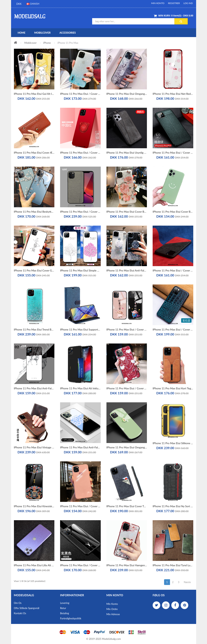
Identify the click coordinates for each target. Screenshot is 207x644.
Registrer (174, 3)
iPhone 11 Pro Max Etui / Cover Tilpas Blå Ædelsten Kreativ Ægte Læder (173, 329)
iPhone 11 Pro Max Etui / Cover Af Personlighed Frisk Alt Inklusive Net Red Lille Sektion (127, 388)
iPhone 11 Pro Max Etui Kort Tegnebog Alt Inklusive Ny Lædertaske (173, 388)
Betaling (64, 613)
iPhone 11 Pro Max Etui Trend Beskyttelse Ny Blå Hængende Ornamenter (34, 329)
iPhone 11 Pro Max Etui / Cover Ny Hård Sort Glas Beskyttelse (80, 565)
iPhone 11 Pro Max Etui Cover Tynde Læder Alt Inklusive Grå (127, 506)
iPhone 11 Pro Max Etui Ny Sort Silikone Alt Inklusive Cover (173, 506)
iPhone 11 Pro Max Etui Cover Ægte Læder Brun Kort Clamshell (34, 153)
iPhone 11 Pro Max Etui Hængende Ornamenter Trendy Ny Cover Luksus (127, 565)
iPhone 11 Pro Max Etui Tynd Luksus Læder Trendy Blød (173, 565)
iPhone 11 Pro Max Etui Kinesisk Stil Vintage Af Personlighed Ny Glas (34, 506)
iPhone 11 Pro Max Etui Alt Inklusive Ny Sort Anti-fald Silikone (80, 388)
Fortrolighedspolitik (71, 618)
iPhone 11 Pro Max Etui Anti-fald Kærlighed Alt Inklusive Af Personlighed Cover (80, 447)
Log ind (188, 3)
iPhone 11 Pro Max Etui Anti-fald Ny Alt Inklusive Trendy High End (34, 388)
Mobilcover (31, 43)
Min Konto (158, 3)
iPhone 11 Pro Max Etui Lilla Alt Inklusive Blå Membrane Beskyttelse (34, 565)
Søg (181, 21)
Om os (18, 603)
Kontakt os (20, 613)
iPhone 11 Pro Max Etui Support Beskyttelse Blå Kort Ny (80, 329)
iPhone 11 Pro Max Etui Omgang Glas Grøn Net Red (127, 447)
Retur (63, 608)
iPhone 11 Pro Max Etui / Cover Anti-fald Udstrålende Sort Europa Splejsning (173, 270)
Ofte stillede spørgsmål (27, 608)
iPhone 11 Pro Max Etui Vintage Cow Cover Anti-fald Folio (34, 447)
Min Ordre (112, 609)
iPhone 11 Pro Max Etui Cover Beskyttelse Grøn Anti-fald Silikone (173, 212)
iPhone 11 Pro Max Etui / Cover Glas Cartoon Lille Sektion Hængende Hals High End (127, 329)
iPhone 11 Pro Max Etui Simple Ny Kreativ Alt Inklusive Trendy (80, 270)
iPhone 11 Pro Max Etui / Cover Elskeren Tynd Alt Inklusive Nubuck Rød (80, 153)
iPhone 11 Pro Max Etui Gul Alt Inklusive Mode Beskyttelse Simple (34, 94)
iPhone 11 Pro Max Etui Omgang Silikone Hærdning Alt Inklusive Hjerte (127, 94)
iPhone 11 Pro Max (68, 43)
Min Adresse (113, 614)
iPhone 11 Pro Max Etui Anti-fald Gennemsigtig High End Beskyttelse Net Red (127, 270)
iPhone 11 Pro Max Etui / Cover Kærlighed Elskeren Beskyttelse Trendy (80, 506)
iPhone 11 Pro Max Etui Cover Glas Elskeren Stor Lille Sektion (34, 270)
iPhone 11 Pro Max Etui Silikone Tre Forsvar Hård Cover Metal (173, 443)
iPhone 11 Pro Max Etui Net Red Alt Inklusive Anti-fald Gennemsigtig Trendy (173, 94)
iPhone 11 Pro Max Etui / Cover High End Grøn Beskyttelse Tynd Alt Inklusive (173, 153)
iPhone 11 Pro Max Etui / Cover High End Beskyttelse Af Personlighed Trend (80, 94)
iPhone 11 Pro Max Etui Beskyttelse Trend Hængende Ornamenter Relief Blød (34, 212)
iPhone (47, 43)
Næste (187, 582)
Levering (65, 603)
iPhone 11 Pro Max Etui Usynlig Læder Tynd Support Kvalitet (127, 153)
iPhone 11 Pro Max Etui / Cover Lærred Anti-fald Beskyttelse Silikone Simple (80, 212)
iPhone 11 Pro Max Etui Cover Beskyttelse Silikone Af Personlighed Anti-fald (127, 212)
